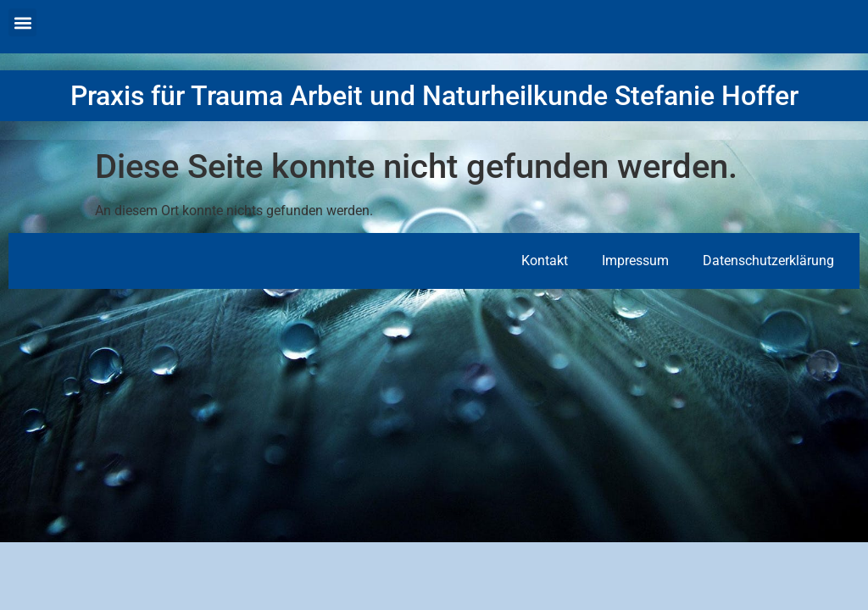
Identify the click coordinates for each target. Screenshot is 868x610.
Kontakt (545, 261)
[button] (22, 22)
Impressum (635, 261)
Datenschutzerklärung (768, 261)
